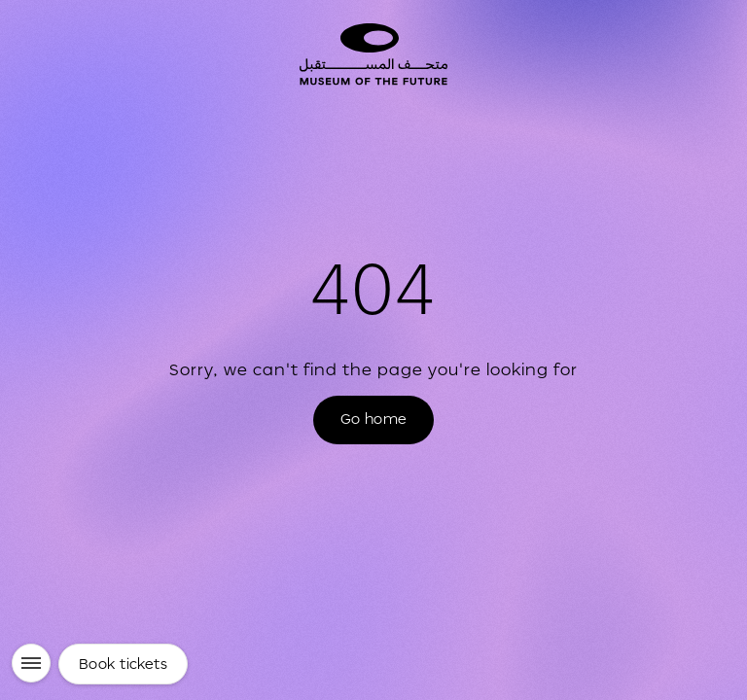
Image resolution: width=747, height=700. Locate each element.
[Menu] (31, 663)
